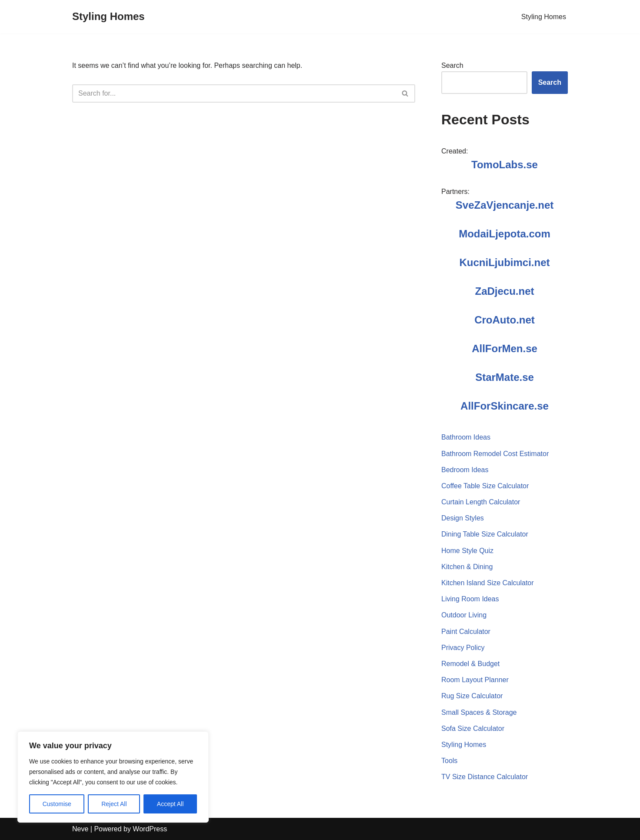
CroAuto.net (505, 320)
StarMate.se (505, 377)
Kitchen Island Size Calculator (488, 583)
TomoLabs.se (505, 165)
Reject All (114, 804)
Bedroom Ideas (465, 470)
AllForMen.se (505, 348)
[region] (113, 777)
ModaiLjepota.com (505, 234)
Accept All (170, 804)
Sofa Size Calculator (473, 728)
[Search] (234, 93)
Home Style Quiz (467, 551)
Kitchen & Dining (467, 567)
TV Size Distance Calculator (485, 777)
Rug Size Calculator (472, 696)
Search (452, 65)
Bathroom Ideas (466, 437)
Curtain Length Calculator (481, 502)
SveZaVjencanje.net (505, 205)
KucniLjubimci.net (504, 262)
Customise (57, 804)
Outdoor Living (464, 615)
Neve (80, 829)
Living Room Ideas (470, 599)
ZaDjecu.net (504, 291)
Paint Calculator (466, 632)
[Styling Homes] (108, 17)
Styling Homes (544, 17)
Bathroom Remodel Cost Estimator (495, 454)
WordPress (150, 829)
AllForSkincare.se (505, 406)
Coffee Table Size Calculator (485, 486)
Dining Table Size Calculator (485, 534)
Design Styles (463, 518)
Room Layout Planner (475, 680)
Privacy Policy (463, 648)
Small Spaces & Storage (479, 712)
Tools (449, 761)
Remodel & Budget (470, 664)
